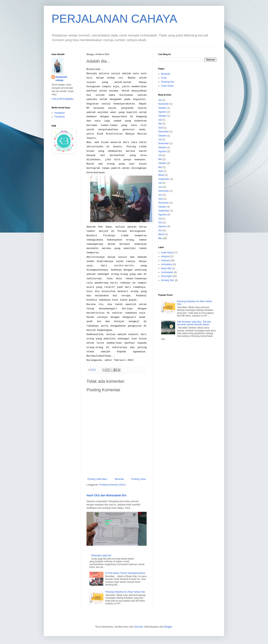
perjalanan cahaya (61, 79)
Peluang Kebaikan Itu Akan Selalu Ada (125, 592)
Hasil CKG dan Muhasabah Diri (106, 495)
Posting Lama (139, 479)
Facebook (60, 117)
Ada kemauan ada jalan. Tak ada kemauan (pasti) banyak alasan (194, 323)
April (161, 128)
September (164, 179)
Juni (160, 187)
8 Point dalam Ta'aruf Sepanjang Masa (125, 573)
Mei (160, 124)
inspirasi (165, 260)
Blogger (168, 627)
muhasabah (167, 272)
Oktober (162, 108)
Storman (139, 627)
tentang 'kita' (168, 280)
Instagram (60, 113)
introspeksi (167, 264)
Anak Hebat (167, 86)
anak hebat (167, 253)
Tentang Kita (168, 82)
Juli (160, 100)
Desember (164, 132)
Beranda (119, 479)
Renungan (166, 276)
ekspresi (166, 256)
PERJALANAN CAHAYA (114, 19)
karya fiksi (166, 268)
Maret (161, 175)
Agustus (162, 112)
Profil (164, 78)
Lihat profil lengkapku (63, 99)
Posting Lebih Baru (97, 479)
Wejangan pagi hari (101, 555)
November (164, 104)
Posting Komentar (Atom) (113, 485)
